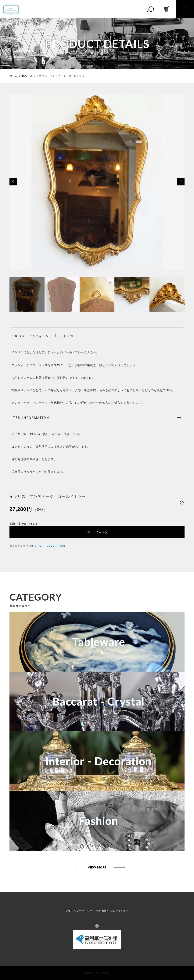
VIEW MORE (97, 867)
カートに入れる (97, 532)
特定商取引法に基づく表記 (112, 911)
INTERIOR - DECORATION (48, 546)
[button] (13, 182)
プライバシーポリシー (79, 911)
